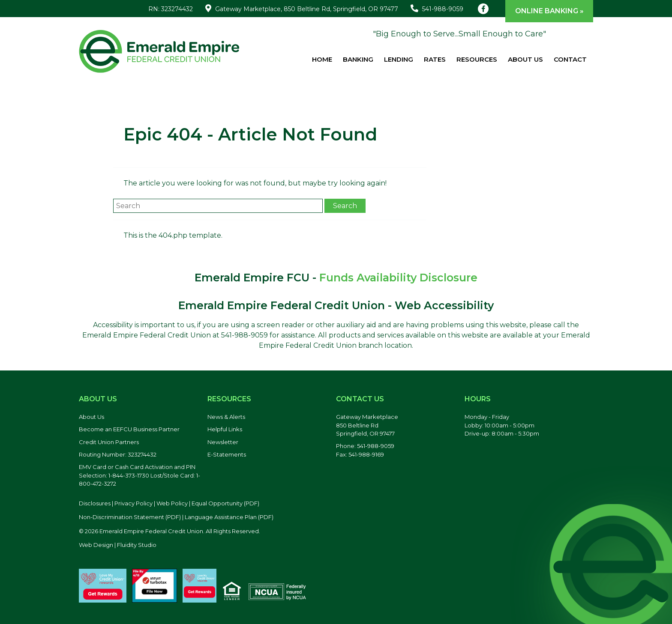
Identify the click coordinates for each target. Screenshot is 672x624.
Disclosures (95, 503)
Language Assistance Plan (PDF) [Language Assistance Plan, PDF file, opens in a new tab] (229, 517)
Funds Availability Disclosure (398, 278)
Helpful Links (225, 429)
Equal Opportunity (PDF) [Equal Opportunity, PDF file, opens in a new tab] (225, 503)
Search (345, 206)
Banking (358, 59)
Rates (435, 59)
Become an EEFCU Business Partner (129, 429)
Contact (570, 59)
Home (322, 59)
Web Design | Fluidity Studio (118, 545)
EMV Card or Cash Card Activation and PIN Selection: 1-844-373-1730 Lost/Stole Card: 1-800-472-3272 (139, 475)
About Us (525, 59)
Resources (477, 59)
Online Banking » (549, 11)
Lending (399, 59)
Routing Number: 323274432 (118, 454)
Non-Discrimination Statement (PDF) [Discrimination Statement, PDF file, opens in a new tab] (130, 517)
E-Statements (227, 454)
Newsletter (223, 442)
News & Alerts (226, 417)
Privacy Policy (133, 503)
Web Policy (172, 503)
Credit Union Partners (109, 442)
